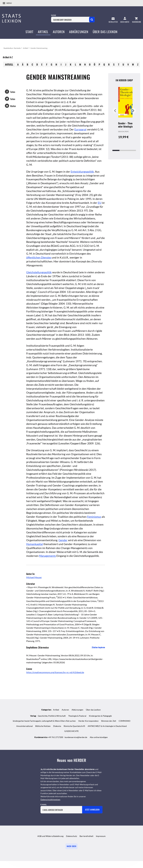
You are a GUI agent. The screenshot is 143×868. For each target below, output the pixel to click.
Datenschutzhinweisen (50, 799)
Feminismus (94, 517)
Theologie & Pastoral (77, 716)
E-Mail (44, 805)
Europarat (80, 129)
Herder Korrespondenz (88, 721)
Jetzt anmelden (92, 810)
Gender (63, 540)
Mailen (13, 106)
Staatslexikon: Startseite (12, 48)
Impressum (101, 836)
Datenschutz (71, 836)
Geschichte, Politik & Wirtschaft (52, 716)
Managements (47, 556)
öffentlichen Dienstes (39, 258)
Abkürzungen (77, 710)
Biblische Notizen (43, 726)
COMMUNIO (124, 721)
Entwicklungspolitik (82, 172)
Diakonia (57, 726)
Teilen (13, 92)
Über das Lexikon (93, 710)
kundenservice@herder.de (76, 737)
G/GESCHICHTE (71, 731)
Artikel (25, 48)
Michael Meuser (34, 577)
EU (99, 203)
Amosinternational (25, 726)
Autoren (65, 710)
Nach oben (71, 846)
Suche (54, 15)
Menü (9, 3)
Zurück (115, 111)
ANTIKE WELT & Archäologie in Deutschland (107, 726)
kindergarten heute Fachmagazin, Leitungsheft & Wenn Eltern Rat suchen (44, 721)
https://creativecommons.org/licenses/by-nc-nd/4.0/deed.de (55, 672)
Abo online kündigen (99, 737)
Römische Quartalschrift (74, 726)
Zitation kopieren (98, 647)
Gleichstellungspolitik (39, 272)
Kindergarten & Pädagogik (100, 716)
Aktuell (9, 64)
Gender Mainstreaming (39, 48)
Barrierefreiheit (86, 836)
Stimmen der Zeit (109, 721)
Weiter (133, 111)
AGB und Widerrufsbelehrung (50, 836)
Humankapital (35, 544)
